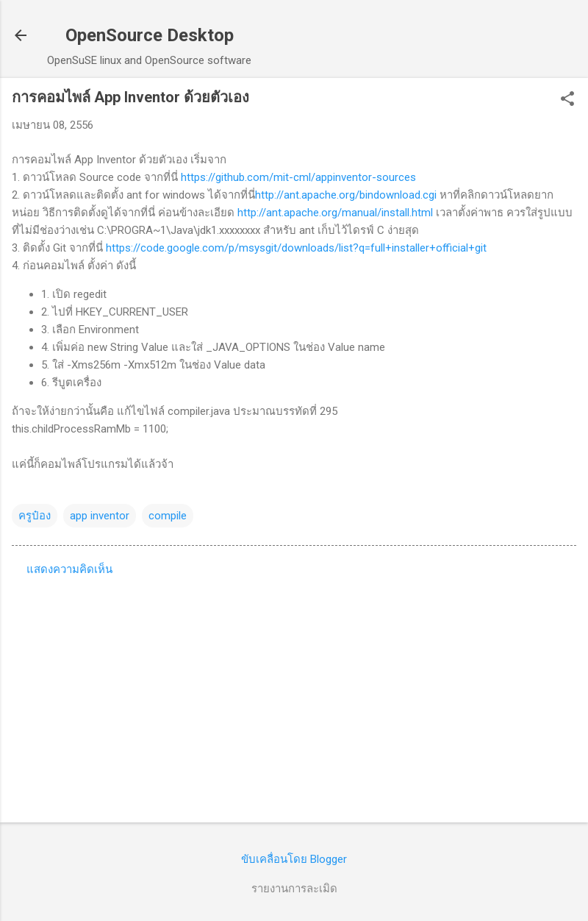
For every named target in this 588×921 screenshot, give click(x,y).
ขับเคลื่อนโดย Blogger (294, 859)
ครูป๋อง (35, 516)
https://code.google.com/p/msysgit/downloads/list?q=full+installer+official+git (296, 248)
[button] (567, 100)
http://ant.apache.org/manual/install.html (335, 213)
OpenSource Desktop (150, 35)
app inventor (100, 516)
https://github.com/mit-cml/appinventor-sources (298, 177)
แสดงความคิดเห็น (69, 569)
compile (168, 516)
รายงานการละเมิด (294, 889)
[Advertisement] (294, 696)
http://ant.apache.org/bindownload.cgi (346, 195)
